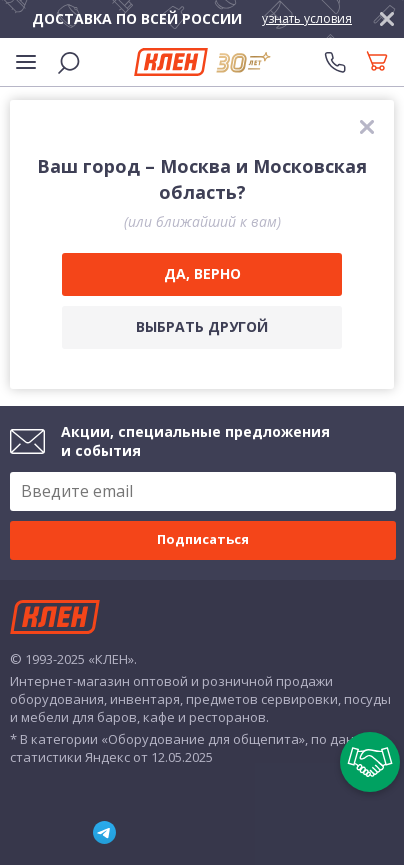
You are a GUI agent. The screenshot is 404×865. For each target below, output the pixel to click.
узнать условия (307, 18)
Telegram (105, 833)
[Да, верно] (202, 274)
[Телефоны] (335, 62)
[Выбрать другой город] (202, 327)
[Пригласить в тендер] (370, 762)
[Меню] (26, 62)
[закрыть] (387, 19)
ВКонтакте (10, 831)
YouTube (52, 833)
